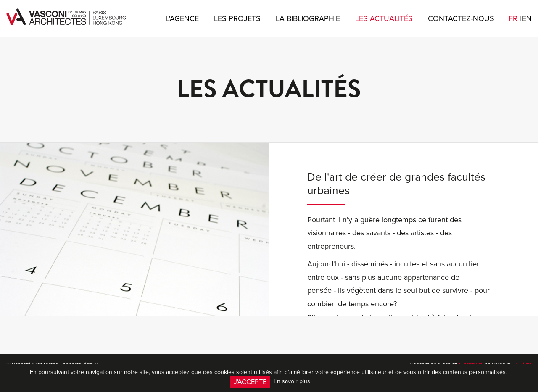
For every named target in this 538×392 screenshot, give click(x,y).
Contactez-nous (461, 18)
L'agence (182, 18)
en (527, 18)
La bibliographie (308, 18)
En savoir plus (292, 381)
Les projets (237, 18)
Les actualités (384, 18)
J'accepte (250, 381)
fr (515, 18)
